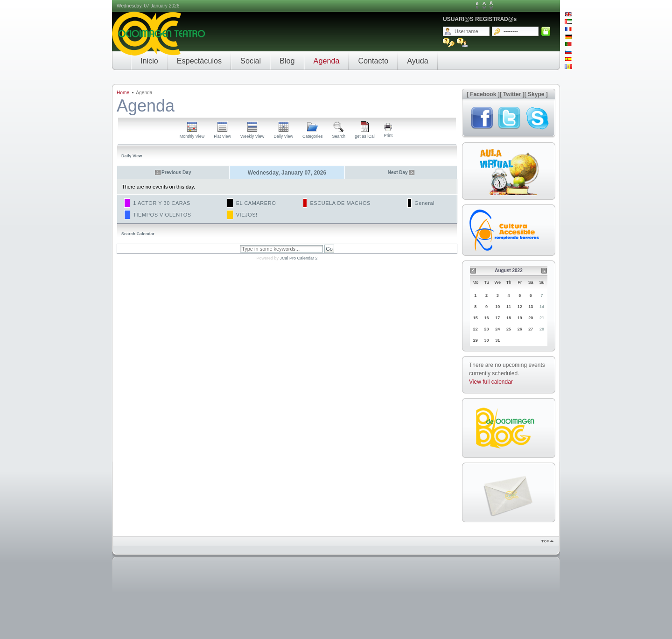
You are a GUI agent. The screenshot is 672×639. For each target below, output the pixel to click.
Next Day (398, 172)
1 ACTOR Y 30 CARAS (162, 203)
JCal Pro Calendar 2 (298, 258)
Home (123, 93)
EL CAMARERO (256, 203)
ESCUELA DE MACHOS (340, 203)
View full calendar (491, 382)
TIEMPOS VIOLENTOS (162, 215)
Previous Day (176, 172)
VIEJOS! (247, 215)
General (424, 203)
